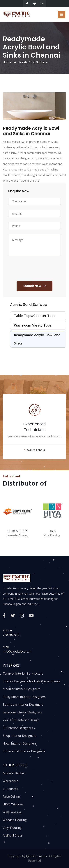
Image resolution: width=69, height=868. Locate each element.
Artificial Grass (13, 835)
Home (7, 62)
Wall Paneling (12, 812)
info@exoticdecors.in (17, 651)
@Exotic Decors (37, 856)
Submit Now (34, 286)
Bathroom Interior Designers (23, 705)
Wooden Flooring (15, 820)
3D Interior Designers (18, 728)
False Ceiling (11, 797)
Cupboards (10, 789)
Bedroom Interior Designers (22, 712)
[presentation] (36, 269)
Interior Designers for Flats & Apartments (32, 681)
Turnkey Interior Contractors (23, 673)
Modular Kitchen (14, 773)
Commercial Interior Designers (24, 751)
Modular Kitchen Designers (22, 689)
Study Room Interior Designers (24, 697)
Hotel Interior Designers (20, 743)
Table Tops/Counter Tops (35, 316)
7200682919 (11, 635)
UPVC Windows (13, 804)
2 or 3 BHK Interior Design (21, 720)
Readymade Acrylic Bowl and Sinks (37, 339)
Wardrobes (10, 781)
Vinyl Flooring (12, 828)
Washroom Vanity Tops (33, 325)
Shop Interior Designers (20, 736)
